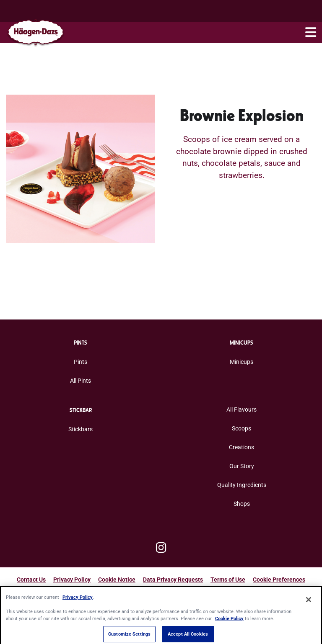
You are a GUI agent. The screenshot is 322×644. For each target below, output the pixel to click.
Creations (241, 447)
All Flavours (241, 410)
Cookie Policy (229, 622)
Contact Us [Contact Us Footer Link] (31, 580)
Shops (242, 504)
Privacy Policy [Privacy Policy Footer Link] (72, 580)
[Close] (309, 603)
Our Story (242, 466)
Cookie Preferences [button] (279, 580)
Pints (80, 362)
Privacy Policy (78, 600)
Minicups (241, 362)
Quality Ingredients (242, 485)
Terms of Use (228, 580)
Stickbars (80, 429)
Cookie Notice (117, 580)
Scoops (241, 428)
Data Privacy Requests (173, 580)
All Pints (80, 381)
